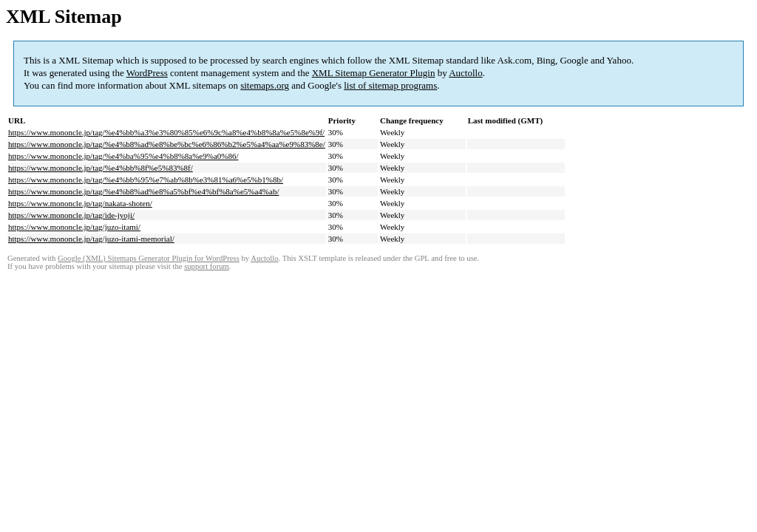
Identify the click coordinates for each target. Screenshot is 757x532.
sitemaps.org (265, 85)
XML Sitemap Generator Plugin (374, 73)
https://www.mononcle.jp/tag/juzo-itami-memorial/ (91, 239)
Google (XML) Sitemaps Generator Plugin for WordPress (149, 258)
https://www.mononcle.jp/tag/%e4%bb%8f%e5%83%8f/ (101, 168)
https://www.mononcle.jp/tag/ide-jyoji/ (71, 215)
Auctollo (466, 73)
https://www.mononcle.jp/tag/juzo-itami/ (74, 227)
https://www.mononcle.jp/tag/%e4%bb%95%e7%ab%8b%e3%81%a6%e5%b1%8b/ (146, 180)
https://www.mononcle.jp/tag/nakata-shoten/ (80, 203)
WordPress (147, 73)
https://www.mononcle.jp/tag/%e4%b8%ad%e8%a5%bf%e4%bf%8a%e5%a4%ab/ (143, 191)
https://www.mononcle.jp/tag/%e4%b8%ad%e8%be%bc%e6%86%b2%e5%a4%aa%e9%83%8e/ (167, 144)
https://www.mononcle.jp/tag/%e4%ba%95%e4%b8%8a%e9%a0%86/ (123, 156)
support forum (207, 266)
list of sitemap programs (390, 85)
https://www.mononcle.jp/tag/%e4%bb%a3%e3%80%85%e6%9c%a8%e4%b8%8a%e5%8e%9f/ (166, 132)
